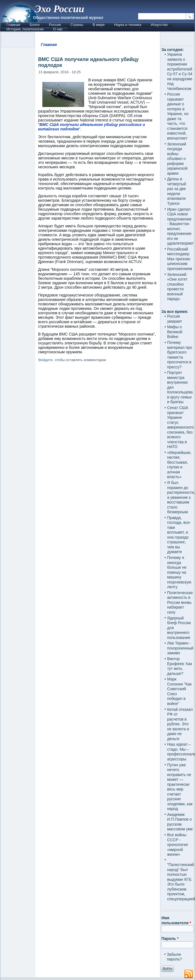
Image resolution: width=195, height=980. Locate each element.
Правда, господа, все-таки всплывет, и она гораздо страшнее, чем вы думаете (179, 535)
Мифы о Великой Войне (175, 332)
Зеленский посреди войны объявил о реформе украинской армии (177, 159)
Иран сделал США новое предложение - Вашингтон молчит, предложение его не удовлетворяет (181, 226)
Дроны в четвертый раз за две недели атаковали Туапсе (177, 191)
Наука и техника (128, 25)
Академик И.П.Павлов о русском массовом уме (180, 822)
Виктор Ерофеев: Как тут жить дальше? (180, 666)
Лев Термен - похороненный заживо (180, 648)
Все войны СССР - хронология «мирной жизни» (177, 845)
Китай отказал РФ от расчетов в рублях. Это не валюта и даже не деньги (180, 724)
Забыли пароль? (174, 957)
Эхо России (59, 9)
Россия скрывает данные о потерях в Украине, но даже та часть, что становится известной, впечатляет (178, 116)
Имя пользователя (176, 920)
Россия (55, 25)
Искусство (159, 25)
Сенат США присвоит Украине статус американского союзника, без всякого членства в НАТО (181, 427)
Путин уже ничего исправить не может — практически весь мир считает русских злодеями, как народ (180, 787)
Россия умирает (175, 319)
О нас (58, 29)
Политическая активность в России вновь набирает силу (180, 602)
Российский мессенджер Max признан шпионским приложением (180, 259)
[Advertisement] (98, 579)
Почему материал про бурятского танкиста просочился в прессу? (180, 355)
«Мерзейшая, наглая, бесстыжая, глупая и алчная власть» (179, 465)
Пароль (170, 938)
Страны (77, 25)
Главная (13, 25)
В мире (99, 25)
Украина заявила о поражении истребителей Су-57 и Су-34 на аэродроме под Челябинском (180, 71)
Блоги (34, 25)
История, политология (25, 29)
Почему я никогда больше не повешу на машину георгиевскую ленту (179, 572)
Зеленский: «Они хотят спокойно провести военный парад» (177, 287)
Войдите (46, 360)
